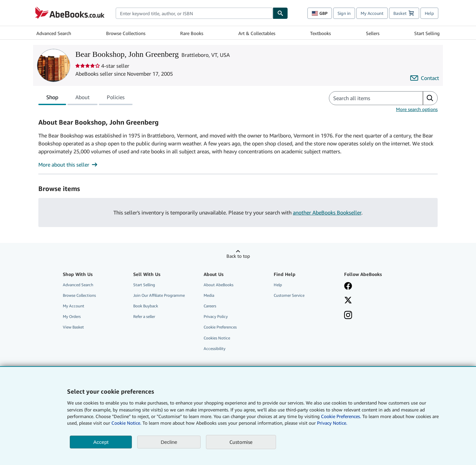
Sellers (373, 33)
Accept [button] (101, 442)
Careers (210, 306)
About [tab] (82, 98)
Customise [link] (241, 442)
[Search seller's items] (369, 98)
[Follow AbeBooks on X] (375, 301)
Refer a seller (144, 316)
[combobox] (194, 13)
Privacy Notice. (332, 423)
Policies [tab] (116, 98)
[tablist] (85, 98)
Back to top (238, 256)
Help (429, 13)
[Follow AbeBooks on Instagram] (375, 316)
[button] (430, 98)
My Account (372, 13)
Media (209, 295)
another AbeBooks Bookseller (327, 213)
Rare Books (192, 33)
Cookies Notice (217, 338)
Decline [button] (169, 442)
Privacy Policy (216, 316)
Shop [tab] (52, 98)
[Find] (280, 13)
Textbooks (320, 33)
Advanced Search (54, 33)
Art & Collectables (257, 33)
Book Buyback (146, 306)
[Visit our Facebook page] (375, 287)
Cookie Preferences (220, 327)
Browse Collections (126, 33)
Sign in (344, 13)
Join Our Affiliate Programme (159, 295)
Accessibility (215, 349)
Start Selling (427, 33)
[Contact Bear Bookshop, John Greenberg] (425, 78)
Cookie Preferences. (341, 416)
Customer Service (289, 295)
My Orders (72, 316)
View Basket (73, 327)
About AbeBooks (218, 285)
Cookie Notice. (126, 423)
